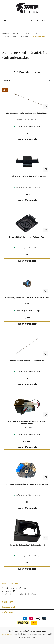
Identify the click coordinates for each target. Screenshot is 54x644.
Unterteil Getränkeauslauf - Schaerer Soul (27, 237)
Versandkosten (8, 634)
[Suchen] (32, 20)
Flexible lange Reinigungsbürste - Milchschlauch (27, 113)
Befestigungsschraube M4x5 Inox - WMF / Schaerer (27, 298)
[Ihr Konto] (43, 20)
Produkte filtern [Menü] (27, 72)
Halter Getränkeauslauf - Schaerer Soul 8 (27, 545)
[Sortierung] (27, 80)
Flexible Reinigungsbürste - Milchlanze (27, 361)
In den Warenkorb (27, 139)
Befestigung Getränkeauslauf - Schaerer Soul (27, 176)
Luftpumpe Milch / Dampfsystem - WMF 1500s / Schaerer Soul (27, 423)
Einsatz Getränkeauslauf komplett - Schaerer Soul (27, 484)
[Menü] (5, 20)
